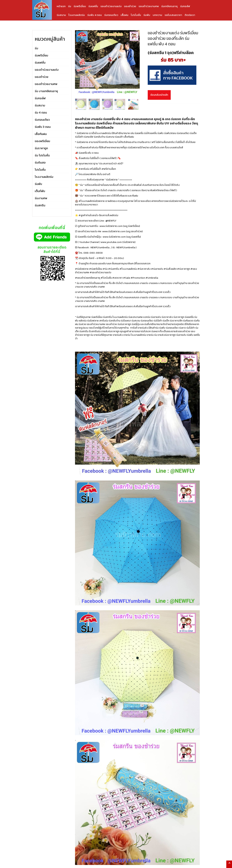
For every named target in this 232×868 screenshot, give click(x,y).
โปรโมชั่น (136, 15)
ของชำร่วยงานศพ (149, 6)
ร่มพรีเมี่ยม (80, 6)
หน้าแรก (61, 6)
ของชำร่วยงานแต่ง (111, 6)
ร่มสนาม (61, 15)
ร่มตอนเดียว (111, 15)
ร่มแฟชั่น (93, 6)
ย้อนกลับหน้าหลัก (159, 95)
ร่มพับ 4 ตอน (95, 15)
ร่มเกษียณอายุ (169, 6)
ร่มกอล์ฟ (185, 6)
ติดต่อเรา (190, 15)
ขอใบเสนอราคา (173, 15)
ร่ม (70, 6)
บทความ (157, 15)
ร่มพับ (147, 15)
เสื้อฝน (124, 15)
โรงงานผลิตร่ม (77, 15)
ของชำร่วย (130, 6)
